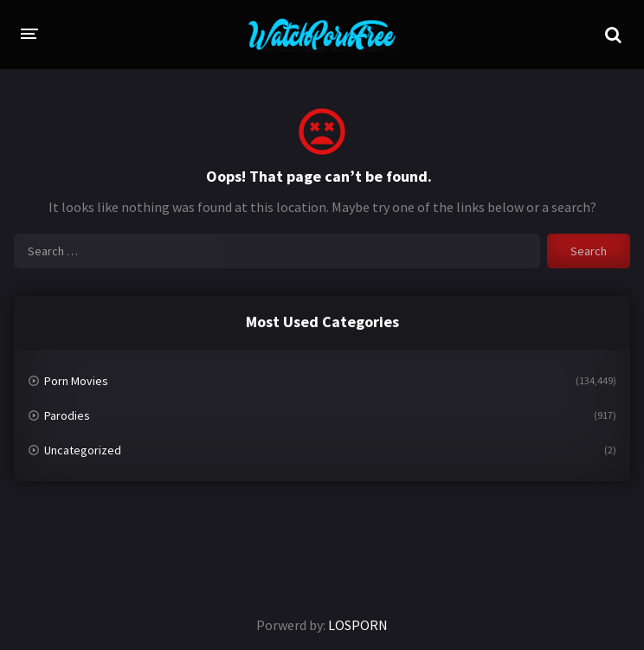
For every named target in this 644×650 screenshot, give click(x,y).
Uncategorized (83, 450)
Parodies (67, 415)
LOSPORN (358, 625)
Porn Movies (76, 381)
